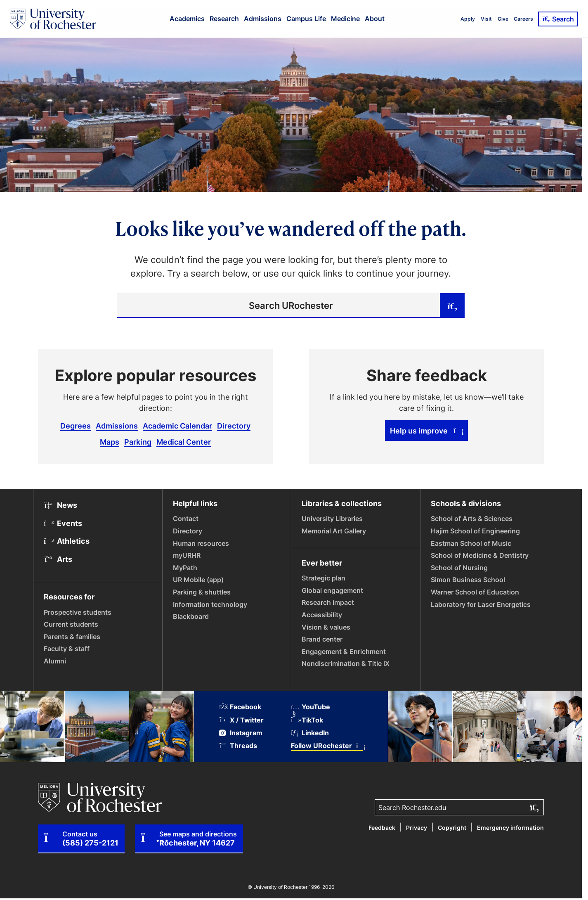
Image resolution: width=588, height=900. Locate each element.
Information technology (210, 604)
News (60, 505)
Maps (110, 442)
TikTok (307, 720)
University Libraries (332, 519)
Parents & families (72, 637)
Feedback (382, 828)
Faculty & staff (67, 649)
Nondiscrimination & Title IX (346, 663)
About (375, 19)
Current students (71, 624)
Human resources (201, 543)
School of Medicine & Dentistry (480, 555)
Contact (186, 519)
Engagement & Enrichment (344, 651)
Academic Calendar (177, 426)
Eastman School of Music (471, 543)
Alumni (55, 661)
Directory (234, 426)
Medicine (345, 19)
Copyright (452, 828)
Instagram (241, 733)
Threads (238, 746)
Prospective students (78, 612)
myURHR (187, 555)
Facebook (240, 707)
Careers (523, 19)
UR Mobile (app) (198, 580)
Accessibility (322, 615)
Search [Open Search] (558, 19)
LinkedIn (310, 733)
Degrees (76, 426)
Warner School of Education (475, 592)
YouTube (311, 707)
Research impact (328, 602)
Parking (138, 442)
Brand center (322, 639)
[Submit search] (452, 306)
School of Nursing (459, 568)
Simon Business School (468, 580)
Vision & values (326, 627)
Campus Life (306, 19)
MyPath (185, 568)
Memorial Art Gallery (334, 531)
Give (503, 19)
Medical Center (184, 442)
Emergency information (510, 828)
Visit (486, 19)
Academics (187, 19)
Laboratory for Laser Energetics (481, 604)
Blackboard (191, 616)
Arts (58, 559)
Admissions (263, 19)
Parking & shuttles (202, 592)
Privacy (417, 828)
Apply (468, 19)
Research (224, 19)
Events (63, 523)
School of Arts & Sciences (472, 519)
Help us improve (426, 431)
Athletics (67, 541)
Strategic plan (324, 578)
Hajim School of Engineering (475, 531)
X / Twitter (241, 720)
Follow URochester (327, 746)
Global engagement (332, 590)
